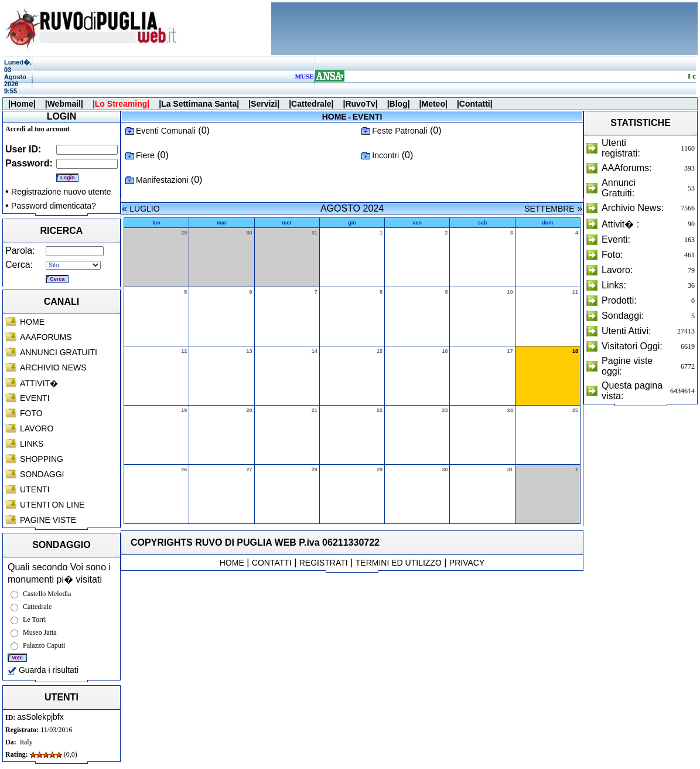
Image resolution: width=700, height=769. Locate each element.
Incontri (385, 155)
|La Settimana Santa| (199, 104)
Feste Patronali (399, 131)
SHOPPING (42, 459)
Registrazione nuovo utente (61, 192)
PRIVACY (467, 563)
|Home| (22, 104)
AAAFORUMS (46, 337)
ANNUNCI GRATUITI (59, 352)
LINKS (32, 444)
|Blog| (399, 104)
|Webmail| (64, 104)
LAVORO (37, 428)
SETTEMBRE (549, 209)
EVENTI (35, 398)
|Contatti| (475, 104)
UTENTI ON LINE (52, 505)
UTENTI (35, 489)
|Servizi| (264, 104)
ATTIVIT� (39, 383)
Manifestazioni (162, 180)
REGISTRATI (324, 563)
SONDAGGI (42, 474)
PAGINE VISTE (48, 520)
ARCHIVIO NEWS (53, 368)
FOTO (31, 413)
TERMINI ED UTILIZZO (399, 563)
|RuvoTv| (360, 104)
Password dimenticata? (54, 206)
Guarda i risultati (43, 670)
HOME (32, 322)
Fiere (145, 155)
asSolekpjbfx (40, 717)
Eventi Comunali (166, 131)
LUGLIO (144, 209)
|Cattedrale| (311, 104)
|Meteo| (433, 104)
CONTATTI (272, 563)
